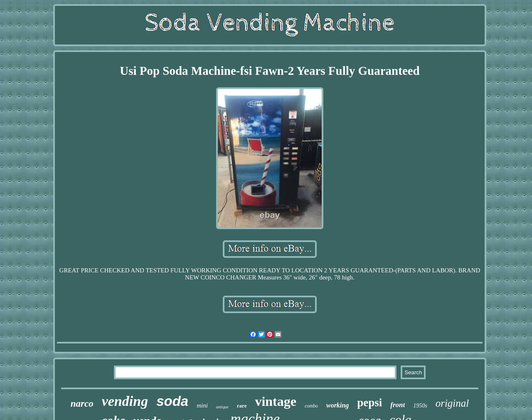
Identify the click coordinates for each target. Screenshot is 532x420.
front (398, 405)
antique (222, 407)
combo (311, 406)
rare (242, 406)
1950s (420, 406)
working (337, 405)
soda (172, 401)
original (452, 403)
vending (125, 401)
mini (202, 405)
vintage (276, 401)
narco (82, 404)
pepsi (369, 403)
